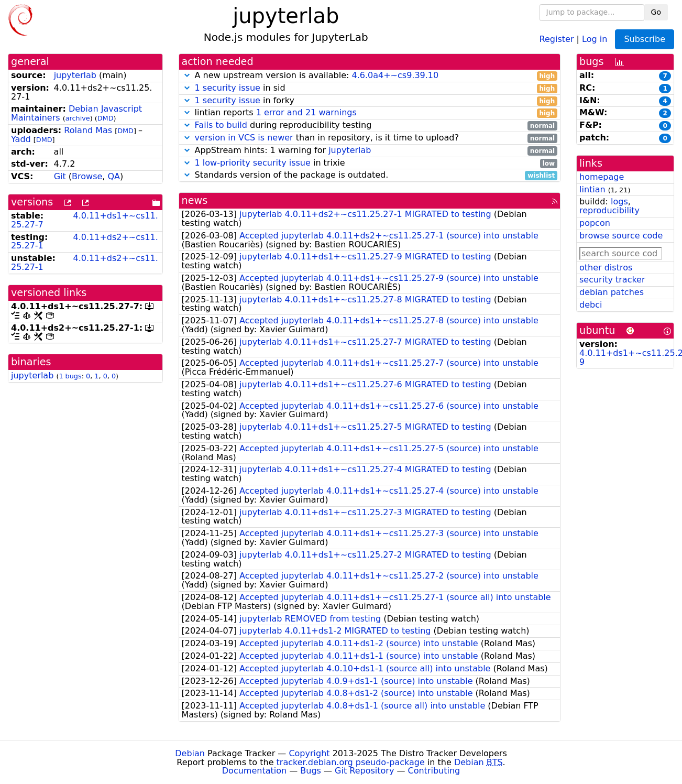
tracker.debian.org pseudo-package (351, 762)
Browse (87, 176)
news (195, 200)
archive (78, 118)
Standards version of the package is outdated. (370, 175)
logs (619, 202)
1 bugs (70, 376)
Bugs (311, 771)
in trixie (370, 163)
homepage (602, 177)
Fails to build (221, 125)
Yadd (21, 139)
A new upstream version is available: (370, 76)
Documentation (254, 771)
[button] (187, 75)
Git (60, 176)
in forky (370, 101)
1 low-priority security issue (253, 163)
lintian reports (370, 113)
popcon (595, 223)
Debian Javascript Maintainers (76, 113)
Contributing (434, 771)
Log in (595, 39)
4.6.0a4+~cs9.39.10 (395, 75)
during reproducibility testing (370, 126)
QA (114, 176)
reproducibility (609, 210)
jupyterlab (75, 75)
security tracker (612, 280)
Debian (190, 753)
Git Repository (364, 771)
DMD (106, 118)
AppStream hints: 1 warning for (370, 151)
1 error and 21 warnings (306, 112)
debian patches (612, 292)
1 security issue (228, 88)
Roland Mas (88, 130)
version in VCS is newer (244, 138)
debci (591, 305)
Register (557, 39)
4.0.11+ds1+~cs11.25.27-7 (85, 220)
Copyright (309, 753)
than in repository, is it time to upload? (370, 138)
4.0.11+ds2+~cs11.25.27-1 (85, 242)
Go (656, 12)
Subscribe (645, 39)
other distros (606, 268)
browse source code (621, 236)
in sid (370, 88)
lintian (592, 189)
